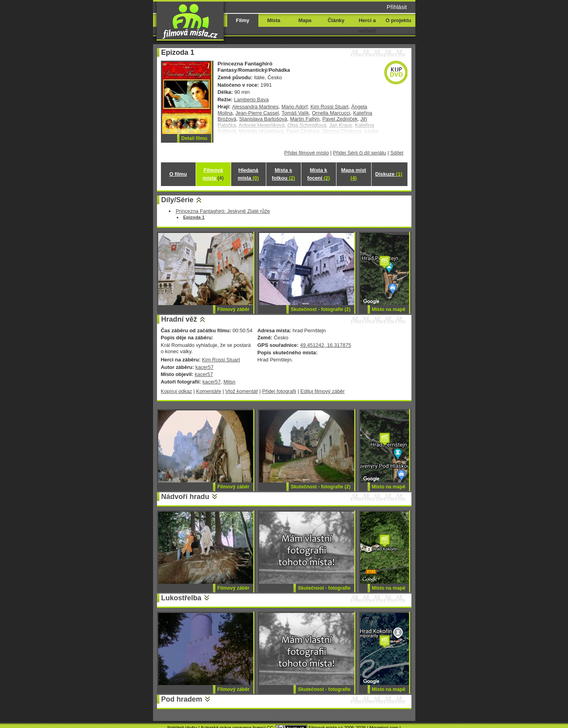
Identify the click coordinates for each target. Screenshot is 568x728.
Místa (274, 20)
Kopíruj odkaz (177, 391)
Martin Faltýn (305, 119)
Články (336, 20)
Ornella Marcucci (331, 113)
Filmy (243, 20)
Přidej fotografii (279, 391)
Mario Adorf (295, 107)
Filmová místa (213, 174)
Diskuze (389, 174)
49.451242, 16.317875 (325, 345)
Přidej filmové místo (307, 153)
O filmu (178, 174)
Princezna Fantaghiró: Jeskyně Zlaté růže (223, 211)
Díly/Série (177, 200)
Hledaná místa (248, 174)
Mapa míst (354, 174)
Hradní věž (179, 319)
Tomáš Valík (295, 113)
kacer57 (204, 367)
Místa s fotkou (283, 174)
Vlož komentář (242, 391)
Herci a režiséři (367, 26)
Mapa (305, 20)
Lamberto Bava (251, 100)
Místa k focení (319, 174)
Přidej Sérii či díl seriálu (360, 153)
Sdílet (397, 153)
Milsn (230, 382)
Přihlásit (397, 7)
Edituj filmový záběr (323, 391)
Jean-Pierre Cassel (257, 113)
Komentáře (208, 391)
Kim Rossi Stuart (329, 107)
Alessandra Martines (255, 107)
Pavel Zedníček (340, 119)
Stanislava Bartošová (263, 119)
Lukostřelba (181, 598)
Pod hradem (182, 699)
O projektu (399, 20)
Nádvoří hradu (185, 497)
